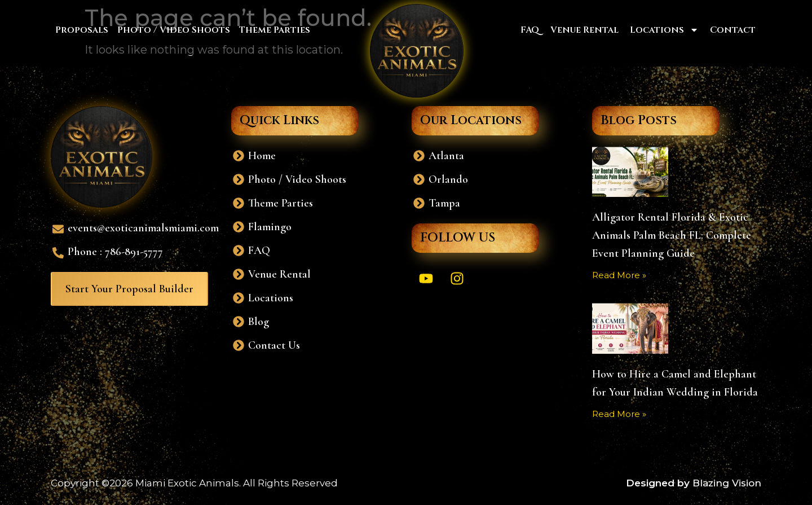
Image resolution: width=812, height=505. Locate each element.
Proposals (82, 30)
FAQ (530, 30)
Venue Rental (584, 30)
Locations (664, 30)
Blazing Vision (727, 483)
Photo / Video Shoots (174, 30)
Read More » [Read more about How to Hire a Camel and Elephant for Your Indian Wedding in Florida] (619, 414)
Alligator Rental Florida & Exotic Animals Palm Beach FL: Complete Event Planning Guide (672, 235)
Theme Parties (275, 30)
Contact (733, 30)
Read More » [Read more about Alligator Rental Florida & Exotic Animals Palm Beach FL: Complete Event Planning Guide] (619, 275)
